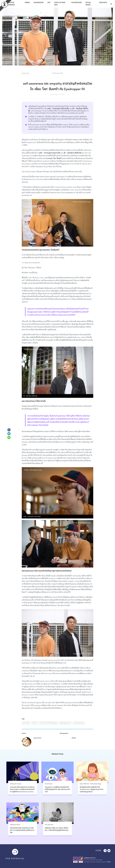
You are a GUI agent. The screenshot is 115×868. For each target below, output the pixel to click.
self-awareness (79, 723)
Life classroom (49, 825)
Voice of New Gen (60, 4)
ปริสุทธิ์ (63, 95)
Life (49, 3)
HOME (98, 851)
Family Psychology (96, 784)
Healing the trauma (16, 784)
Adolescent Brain (15, 825)
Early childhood (84, 784)
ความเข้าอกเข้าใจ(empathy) (48, 723)
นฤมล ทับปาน (56, 95)
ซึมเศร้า (35, 723)
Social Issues (88, 4)
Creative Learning (11, 4)
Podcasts (103, 3)
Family (27, 3)
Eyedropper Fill (65, 723)
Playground (77, 3)
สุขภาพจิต (26, 723)
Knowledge (39, 3)
